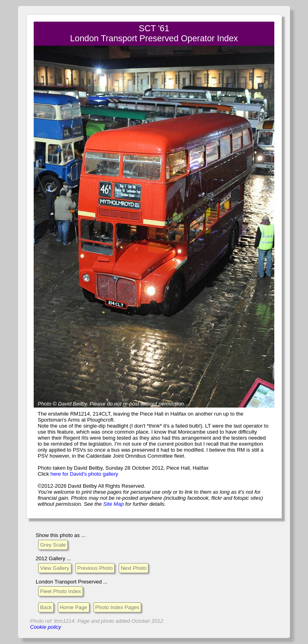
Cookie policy (46, 627)
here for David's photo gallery (84, 474)
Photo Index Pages (118, 607)
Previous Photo (95, 568)
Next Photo (134, 568)
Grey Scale (53, 545)
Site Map (113, 504)
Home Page (74, 607)
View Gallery (55, 568)
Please (97, 404)
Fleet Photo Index (61, 591)
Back (46, 607)
